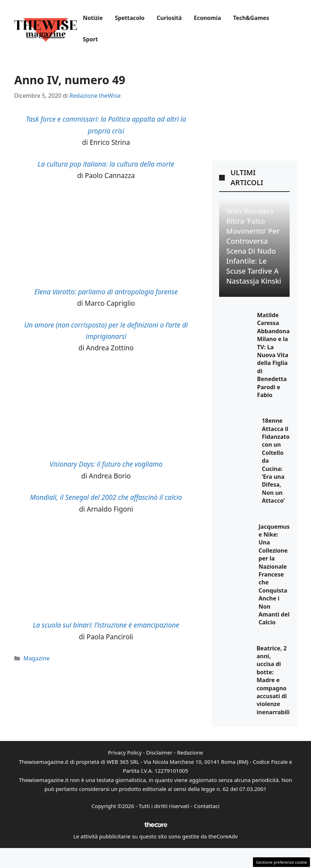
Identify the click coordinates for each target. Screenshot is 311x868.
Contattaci (207, 806)
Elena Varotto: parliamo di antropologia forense (106, 292)
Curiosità (169, 18)
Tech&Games (251, 18)
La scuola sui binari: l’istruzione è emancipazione (106, 625)
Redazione (190, 752)
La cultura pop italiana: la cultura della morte (106, 164)
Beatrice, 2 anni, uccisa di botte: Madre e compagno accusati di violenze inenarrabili (273, 680)
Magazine (37, 658)
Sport (90, 39)
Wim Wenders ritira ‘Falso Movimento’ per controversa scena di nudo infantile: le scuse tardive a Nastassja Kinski (254, 246)
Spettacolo (129, 18)
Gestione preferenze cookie (281, 862)
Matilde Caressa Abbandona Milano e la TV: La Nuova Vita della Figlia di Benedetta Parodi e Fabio (273, 355)
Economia (207, 18)
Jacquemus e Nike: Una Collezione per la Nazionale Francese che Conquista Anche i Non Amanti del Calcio (274, 575)
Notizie (93, 18)
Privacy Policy (125, 752)
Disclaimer (159, 752)
